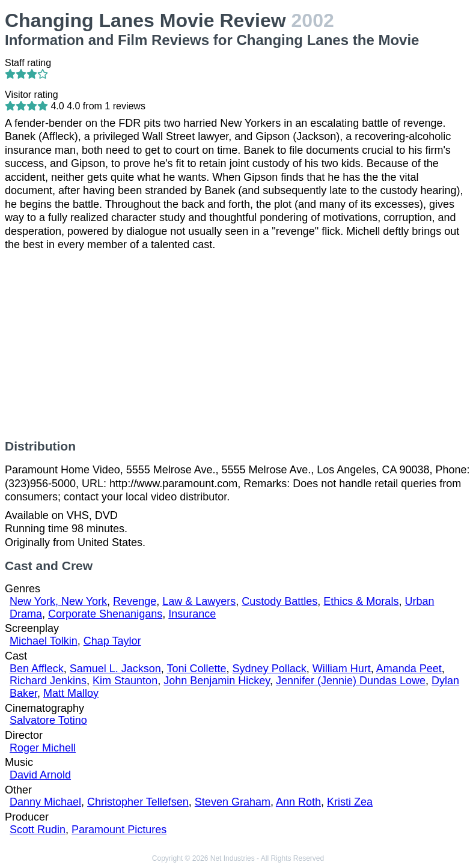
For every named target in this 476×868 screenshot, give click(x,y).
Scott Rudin (38, 830)
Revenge (135, 601)
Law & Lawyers (199, 601)
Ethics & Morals (361, 601)
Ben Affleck (37, 669)
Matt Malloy (71, 693)
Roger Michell (43, 748)
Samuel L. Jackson (115, 669)
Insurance (192, 614)
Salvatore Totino (48, 720)
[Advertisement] (238, 345)
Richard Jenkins (48, 681)
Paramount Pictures (119, 830)
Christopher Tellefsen (138, 802)
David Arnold (40, 775)
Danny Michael (45, 802)
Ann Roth (298, 802)
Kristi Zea (350, 802)
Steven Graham (233, 802)
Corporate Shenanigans (105, 614)
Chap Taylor (112, 641)
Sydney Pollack (270, 669)
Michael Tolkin (44, 641)
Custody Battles (279, 601)
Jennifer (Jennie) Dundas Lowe (351, 681)
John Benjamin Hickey (217, 681)
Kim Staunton (125, 681)
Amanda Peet (409, 669)
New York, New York (58, 601)
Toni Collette (197, 669)
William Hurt (342, 669)
